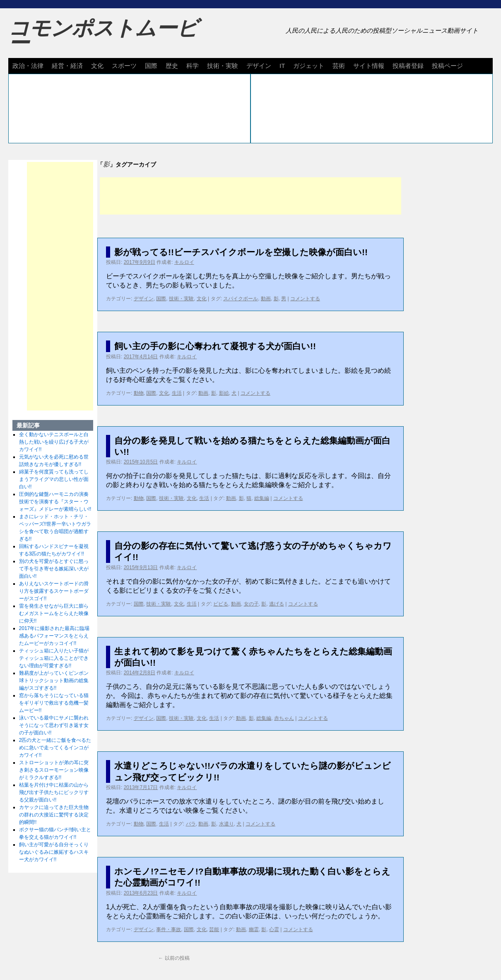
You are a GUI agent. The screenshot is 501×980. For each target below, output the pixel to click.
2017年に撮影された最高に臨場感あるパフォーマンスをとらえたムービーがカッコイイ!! (54, 636)
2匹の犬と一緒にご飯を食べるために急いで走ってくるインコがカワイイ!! (55, 748)
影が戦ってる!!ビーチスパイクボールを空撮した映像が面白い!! (241, 252)
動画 (266, 299)
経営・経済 (67, 66)
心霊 (274, 929)
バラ (191, 824)
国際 (151, 66)
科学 (193, 66)
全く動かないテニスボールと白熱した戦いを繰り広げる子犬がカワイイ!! (54, 442)
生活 (177, 393)
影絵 (224, 393)
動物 (139, 393)
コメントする (305, 299)
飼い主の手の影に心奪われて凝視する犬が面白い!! (215, 346)
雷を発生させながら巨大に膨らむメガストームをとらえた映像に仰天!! (54, 613)
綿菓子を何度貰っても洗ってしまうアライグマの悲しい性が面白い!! (54, 479)
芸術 (339, 66)
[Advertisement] (250, 196)
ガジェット (309, 66)
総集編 (262, 498)
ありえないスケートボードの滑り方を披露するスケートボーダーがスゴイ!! (54, 591)
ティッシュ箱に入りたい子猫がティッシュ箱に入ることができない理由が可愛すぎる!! (54, 658)
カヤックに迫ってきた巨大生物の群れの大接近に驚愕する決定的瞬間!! (54, 815)
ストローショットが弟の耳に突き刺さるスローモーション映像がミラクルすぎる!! (54, 770)
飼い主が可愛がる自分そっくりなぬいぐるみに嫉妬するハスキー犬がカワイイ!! (54, 852)
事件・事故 (169, 929)
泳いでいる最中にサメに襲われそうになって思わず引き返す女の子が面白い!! (54, 725)
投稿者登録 (408, 66)
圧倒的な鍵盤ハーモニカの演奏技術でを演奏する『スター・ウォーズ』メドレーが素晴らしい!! (55, 502)
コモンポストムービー (103, 36)
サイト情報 (369, 66)
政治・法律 (28, 66)
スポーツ (124, 66)
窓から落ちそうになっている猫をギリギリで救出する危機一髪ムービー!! (54, 703)
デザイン (259, 66)
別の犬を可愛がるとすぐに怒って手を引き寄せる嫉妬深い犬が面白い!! (54, 569)
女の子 (251, 604)
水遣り (226, 824)
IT (282, 66)
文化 (97, 66)
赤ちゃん (284, 718)
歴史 (172, 66)
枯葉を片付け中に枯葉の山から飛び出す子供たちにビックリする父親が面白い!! (54, 792)
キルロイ (184, 262)
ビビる (221, 604)
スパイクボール (241, 299)
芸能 (214, 929)
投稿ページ (447, 66)
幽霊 (254, 929)
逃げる (277, 604)
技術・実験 (223, 66)
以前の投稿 (174, 958)
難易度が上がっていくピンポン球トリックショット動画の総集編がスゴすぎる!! (54, 681)
